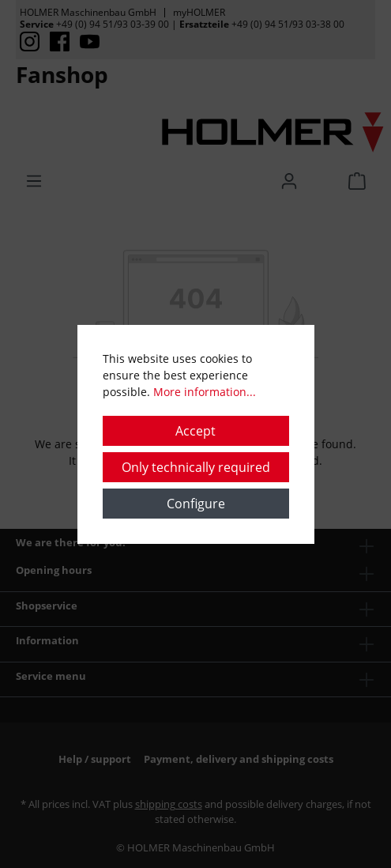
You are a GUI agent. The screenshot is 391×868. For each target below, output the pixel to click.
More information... (205, 392)
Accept (195, 431)
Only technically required (196, 467)
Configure (196, 504)
